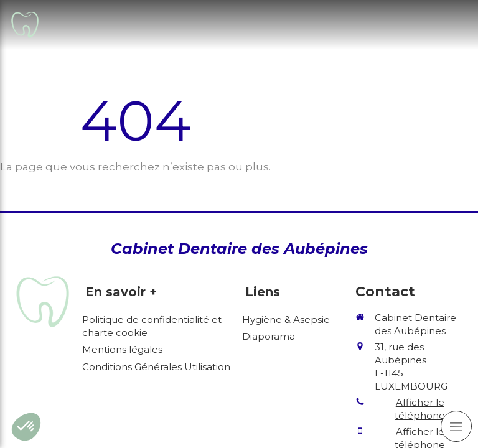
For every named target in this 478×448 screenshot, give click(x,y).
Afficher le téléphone (420, 409)
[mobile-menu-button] (456, 426)
